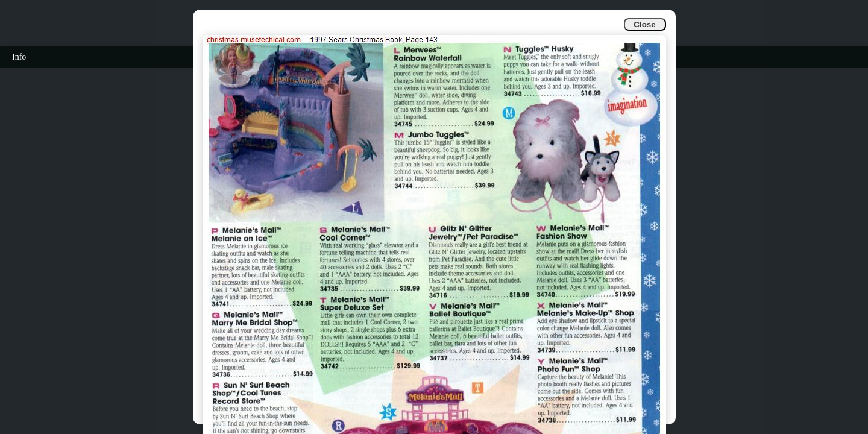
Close (644, 24)
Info (19, 57)
